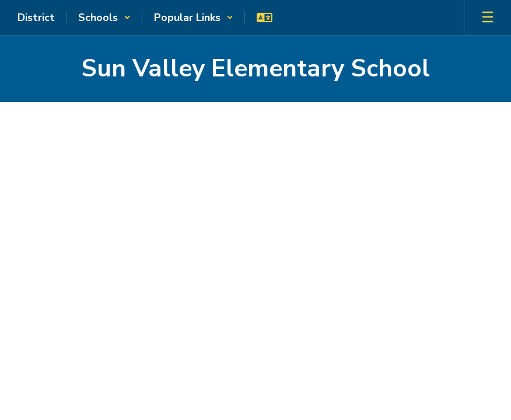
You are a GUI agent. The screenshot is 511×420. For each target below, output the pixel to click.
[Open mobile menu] (488, 17)
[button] (104, 17)
